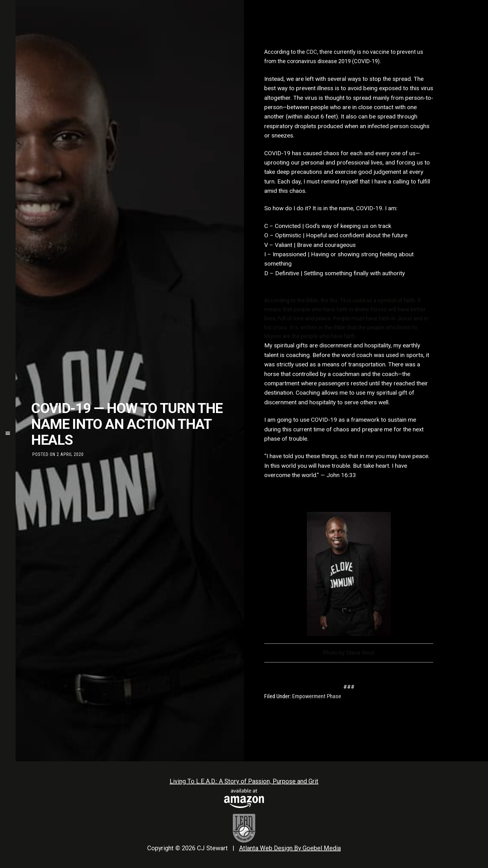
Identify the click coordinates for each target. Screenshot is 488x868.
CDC (312, 52)
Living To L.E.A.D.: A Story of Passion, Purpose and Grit (244, 781)
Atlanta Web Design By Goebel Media (290, 848)
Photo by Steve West (349, 653)
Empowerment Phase (317, 696)
